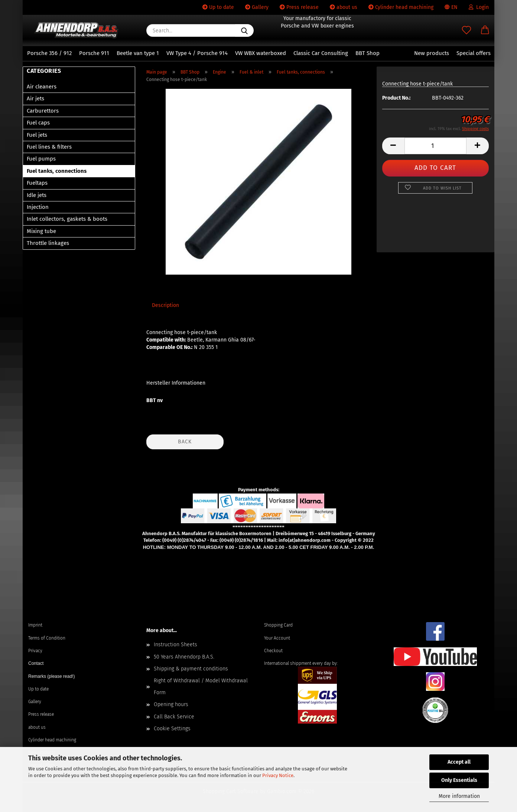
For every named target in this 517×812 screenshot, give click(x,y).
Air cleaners (42, 87)
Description (165, 305)
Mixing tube (41, 231)
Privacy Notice (278, 775)
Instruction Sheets (175, 645)
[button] (485, 30)
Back (185, 442)
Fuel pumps (41, 159)
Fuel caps (38, 123)
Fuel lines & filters (49, 147)
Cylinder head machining (401, 7)
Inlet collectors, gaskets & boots (67, 219)
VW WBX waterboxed (261, 53)
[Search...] (244, 30)
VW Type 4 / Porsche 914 (197, 53)
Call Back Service (174, 717)
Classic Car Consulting (321, 53)
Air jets (35, 98)
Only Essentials (459, 780)
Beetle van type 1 (138, 53)
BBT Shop (368, 53)
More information (459, 796)
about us (344, 7)
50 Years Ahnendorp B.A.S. (184, 657)
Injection (38, 207)
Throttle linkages (48, 243)
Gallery (257, 7)
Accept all (459, 762)
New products (432, 53)
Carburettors (43, 111)
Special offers (474, 53)
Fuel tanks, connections (57, 171)
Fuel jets (37, 135)
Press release (299, 7)
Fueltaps (37, 183)
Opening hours (171, 704)
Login (479, 7)
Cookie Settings (172, 729)
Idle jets (37, 195)
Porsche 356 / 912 (49, 53)
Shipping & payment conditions (191, 669)
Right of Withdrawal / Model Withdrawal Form (201, 687)
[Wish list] (466, 30)
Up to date (218, 7)
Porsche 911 (94, 53)
